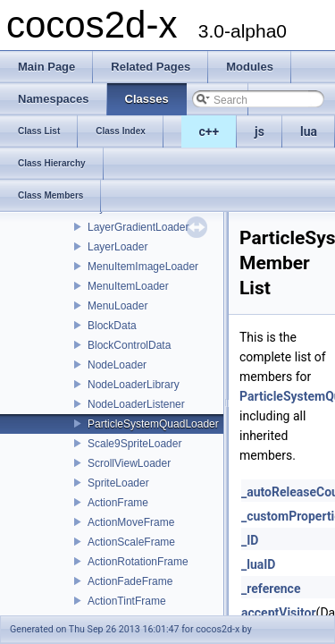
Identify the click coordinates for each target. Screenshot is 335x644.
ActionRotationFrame (138, 562)
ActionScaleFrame (131, 542)
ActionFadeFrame (130, 581)
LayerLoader (117, 247)
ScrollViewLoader (129, 463)
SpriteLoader (118, 483)
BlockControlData (129, 345)
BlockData (112, 326)
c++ (209, 131)
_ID (250, 540)
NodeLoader (117, 365)
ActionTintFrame (127, 601)
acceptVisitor (279, 613)
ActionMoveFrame (131, 522)
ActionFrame (118, 503)
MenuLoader (117, 306)
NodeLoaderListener (136, 404)
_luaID (258, 564)
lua (309, 131)
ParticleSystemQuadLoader (153, 424)
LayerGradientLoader (138, 227)
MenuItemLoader (128, 286)
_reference (271, 589)
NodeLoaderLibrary (134, 385)
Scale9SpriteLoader (134, 444)
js (260, 131)
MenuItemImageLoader (143, 267)
